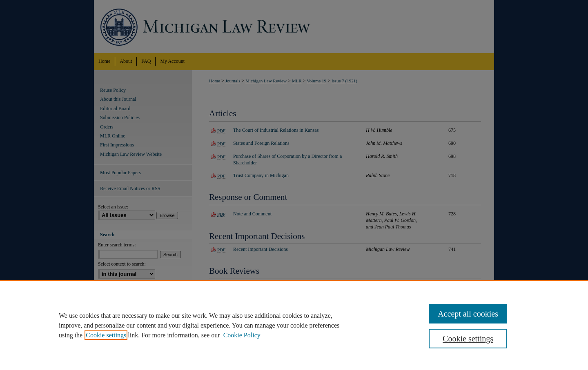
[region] (294, 325)
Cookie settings (106, 335)
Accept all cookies (468, 314)
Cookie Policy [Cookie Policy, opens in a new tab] (242, 335)
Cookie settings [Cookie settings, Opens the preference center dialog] (468, 339)
